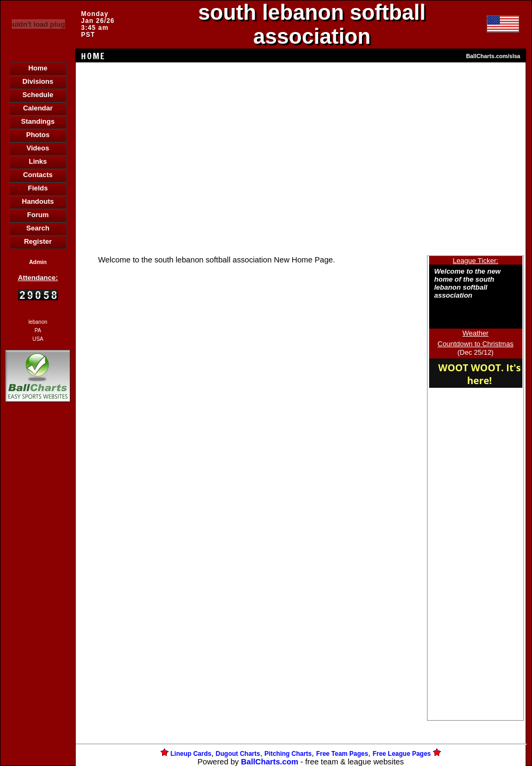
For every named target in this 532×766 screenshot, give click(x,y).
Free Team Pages (342, 754)
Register (38, 241)
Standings (38, 121)
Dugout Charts (238, 754)
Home (38, 68)
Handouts (38, 201)
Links (38, 161)
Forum (38, 215)
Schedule (38, 95)
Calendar (38, 108)
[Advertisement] (38, 588)
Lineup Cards (191, 754)
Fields (38, 188)
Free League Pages (402, 754)
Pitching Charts (288, 754)
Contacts (38, 175)
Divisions (38, 81)
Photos (38, 135)
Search (38, 228)
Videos (38, 148)
